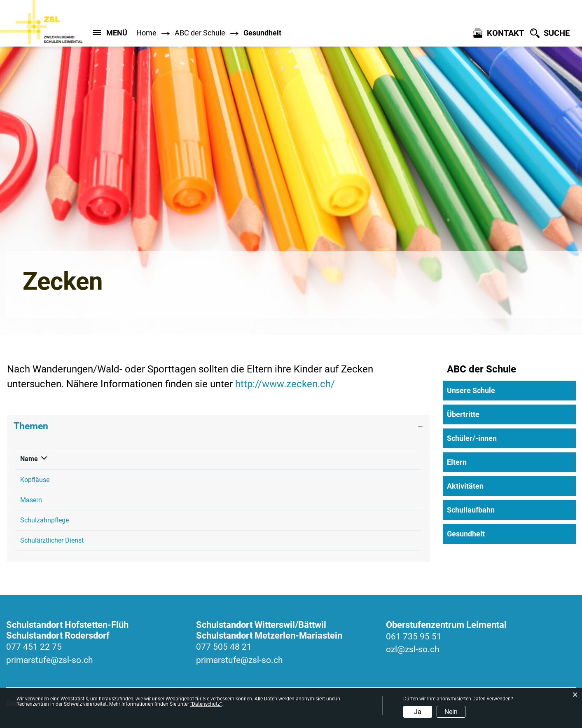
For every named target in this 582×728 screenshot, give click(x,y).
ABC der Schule (481, 369)
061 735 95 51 (414, 637)
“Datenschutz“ (206, 704)
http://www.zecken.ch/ (291, 384)
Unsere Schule (471, 390)
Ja (418, 712)
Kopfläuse (35, 480)
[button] (200, 33)
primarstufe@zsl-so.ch (50, 660)
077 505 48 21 (224, 647)
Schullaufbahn (471, 510)
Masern (31, 500)
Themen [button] (31, 426)
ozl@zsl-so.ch (413, 649)
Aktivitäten (465, 486)
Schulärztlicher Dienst (52, 540)
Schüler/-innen (472, 438)
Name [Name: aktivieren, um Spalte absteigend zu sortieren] (29, 459)
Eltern (457, 462)
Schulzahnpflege (44, 520)
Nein (451, 712)
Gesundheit (487, 534)
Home (146, 33)
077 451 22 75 (34, 647)
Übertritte (463, 414)
